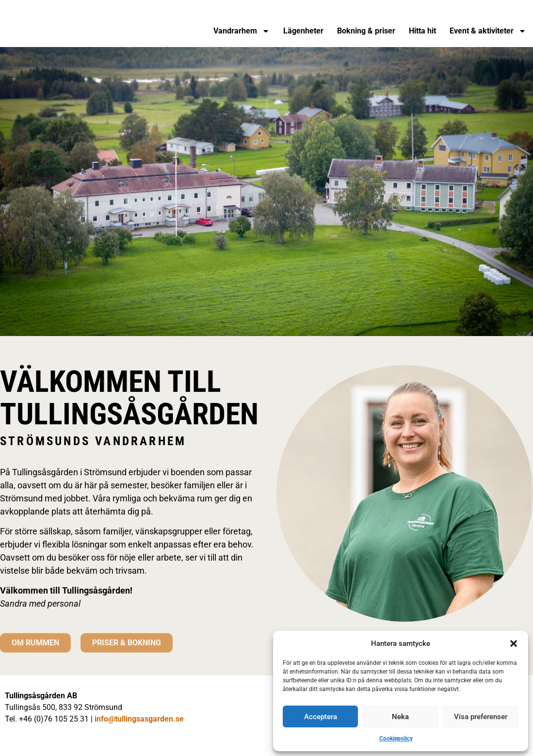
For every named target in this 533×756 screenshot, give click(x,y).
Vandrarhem (242, 31)
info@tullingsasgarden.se (139, 719)
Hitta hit (422, 31)
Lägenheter (303, 31)
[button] (514, 643)
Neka (400, 717)
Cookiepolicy (396, 739)
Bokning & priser (366, 31)
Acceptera (321, 717)
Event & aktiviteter (488, 31)
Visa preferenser (481, 717)
